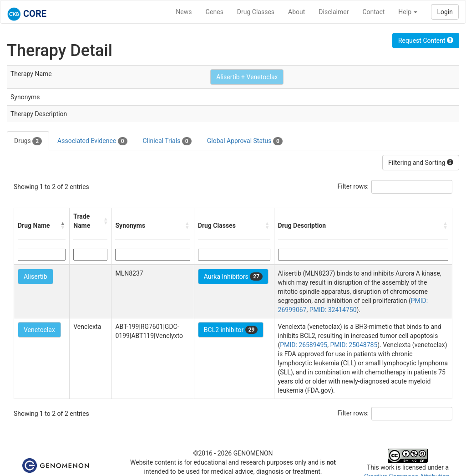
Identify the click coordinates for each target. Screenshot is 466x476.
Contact (373, 12)
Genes (215, 12)
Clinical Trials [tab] (167, 141)
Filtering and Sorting (421, 163)
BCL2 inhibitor (231, 330)
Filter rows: (353, 186)
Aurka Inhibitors (233, 276)
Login (445, 12)
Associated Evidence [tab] (92, 141)
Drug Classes (256, 12)
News (184, 12)
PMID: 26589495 (304, 345)
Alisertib (35, 276)
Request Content (426, 41)
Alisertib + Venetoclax (247, 77)
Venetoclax (39, 330)
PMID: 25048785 (354, 345)
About (296, 12)
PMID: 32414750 (333, 310)
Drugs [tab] (28, 141)
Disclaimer (334, 12)
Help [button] (408, 12)
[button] (63, 225)
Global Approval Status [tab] (245, 141)
